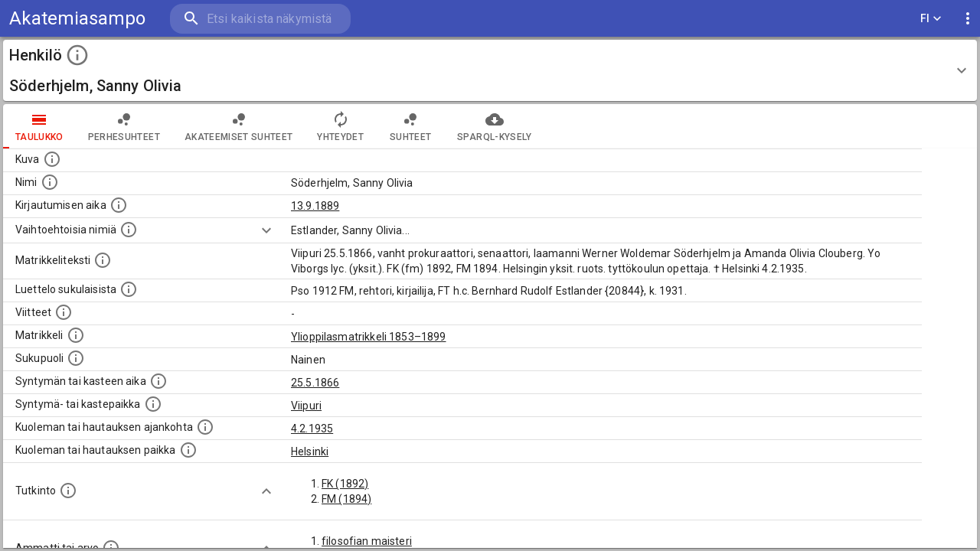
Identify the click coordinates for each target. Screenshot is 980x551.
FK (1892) (345, 484)
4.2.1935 (312, 429)
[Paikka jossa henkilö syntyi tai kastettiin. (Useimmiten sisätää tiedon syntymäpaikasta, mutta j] (153, 404)
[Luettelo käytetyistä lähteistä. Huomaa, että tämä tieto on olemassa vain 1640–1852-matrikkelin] (64, 312)
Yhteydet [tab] (340, 126)
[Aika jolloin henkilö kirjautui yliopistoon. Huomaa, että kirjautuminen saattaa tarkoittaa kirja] (119, 205)
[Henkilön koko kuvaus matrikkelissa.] (103, 260)
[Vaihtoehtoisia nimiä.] (129, 230)
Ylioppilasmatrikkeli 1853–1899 (369, 337)
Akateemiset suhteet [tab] (239, 126)
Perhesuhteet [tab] (124, 126)
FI (931, 19)
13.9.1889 (315, 206)
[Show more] (266, 230)
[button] (490, 70)
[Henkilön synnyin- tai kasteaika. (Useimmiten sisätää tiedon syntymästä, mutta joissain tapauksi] (158, 381)
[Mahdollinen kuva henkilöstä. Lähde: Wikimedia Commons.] (52, 159)
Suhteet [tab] (410, 126)
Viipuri (306, 406)
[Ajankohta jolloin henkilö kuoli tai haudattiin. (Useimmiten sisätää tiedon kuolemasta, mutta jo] (205, 427)
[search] (260, 19)
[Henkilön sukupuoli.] (76, 358)
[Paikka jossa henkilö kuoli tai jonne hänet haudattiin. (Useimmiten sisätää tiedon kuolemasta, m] (188, 450)
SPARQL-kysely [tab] (494, 126)
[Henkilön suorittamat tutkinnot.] (68, 491)
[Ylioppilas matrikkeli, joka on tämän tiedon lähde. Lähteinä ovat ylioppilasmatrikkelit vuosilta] (76, 335)
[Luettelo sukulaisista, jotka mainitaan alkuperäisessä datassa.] (129, 289)
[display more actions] (968, 19)
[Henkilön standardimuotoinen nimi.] (50, 182)
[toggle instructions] (77, 55)
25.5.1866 (315, 383)
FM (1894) (346, 499)
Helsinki (310, 452)
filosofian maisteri (367, 541)
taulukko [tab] (39, 126)
